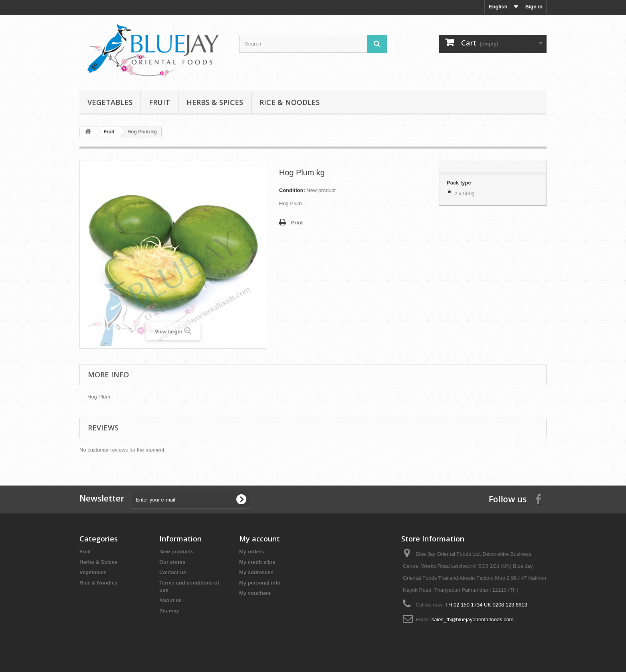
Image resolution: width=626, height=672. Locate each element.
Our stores (172, 562)
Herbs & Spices (215, 102)
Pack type (460, 183)
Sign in (534, 7)
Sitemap (169, 611)
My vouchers (255, 593)
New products (176, 552)
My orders (252, 552)
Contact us (173, 572)
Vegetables (110, 102)
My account (260, 539)
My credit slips (257, 562)
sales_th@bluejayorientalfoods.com (472, 619)
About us (170, 600)
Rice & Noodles (290, 102)
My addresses (256, 572)
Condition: (292, 190)
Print (297, 223)
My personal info (260, 583)
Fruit (159, 102)
